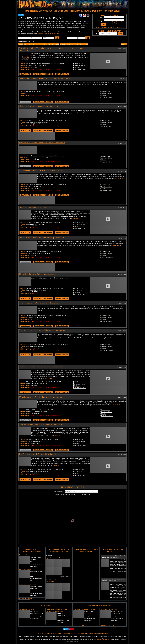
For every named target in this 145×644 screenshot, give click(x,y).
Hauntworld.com (59, 29)
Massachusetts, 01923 (36, 593)
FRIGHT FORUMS (75, 11)
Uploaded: (36, 557)
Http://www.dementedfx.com (35, 224)
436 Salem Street (115, 614)
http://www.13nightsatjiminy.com (37, 412)
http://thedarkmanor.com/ (34, 441)
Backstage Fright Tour (107, 625)
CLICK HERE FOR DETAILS (43, 74)
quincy (76, 44)
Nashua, (59, 618)
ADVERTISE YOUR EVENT (116, 27)
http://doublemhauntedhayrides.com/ (38, 253)
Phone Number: (25, 67)
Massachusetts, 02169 (36, 579)
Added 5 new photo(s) (66, 576)
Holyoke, (32, 562)
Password (100, 20)
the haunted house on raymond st (84, 609)
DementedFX (23, 555)
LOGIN (104, 24)
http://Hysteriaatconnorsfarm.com (37, 384)
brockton (63, 44)
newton (86, 44)
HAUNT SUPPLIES (86, 11)
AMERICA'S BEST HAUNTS (61, 11)
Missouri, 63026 (34, 618)
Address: (23, 64)
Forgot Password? (117, 22)
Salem (26, 44)
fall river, (87, 616)
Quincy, (32, 576)
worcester (44, 44)
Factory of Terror (79, 625)
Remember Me (105, 22)
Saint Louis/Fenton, (35, 616)
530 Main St (33, 559)
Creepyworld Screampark (27, 609)
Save (72, 629)
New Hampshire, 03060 (63, 620)
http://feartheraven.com (34, 187)
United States (33, 566)
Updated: (90, 611)
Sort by (124, 44)
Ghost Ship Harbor (25, 569)
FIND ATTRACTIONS (36, 11)
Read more (121, 178)
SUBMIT (120, 34)
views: (34, 611)
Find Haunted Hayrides (56, 633)
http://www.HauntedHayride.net (36, 317)
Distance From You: (27, 69)
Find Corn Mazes (81, 633)
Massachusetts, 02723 (90, 618)
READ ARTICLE (122, 576)
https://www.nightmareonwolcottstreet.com (40, 158)
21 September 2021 (51, 579)
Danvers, (32, 591)
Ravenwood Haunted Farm (109, 609)
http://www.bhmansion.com (35, 346)
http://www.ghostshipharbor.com (37, 290)
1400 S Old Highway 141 (36, 614)
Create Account (117, 24)
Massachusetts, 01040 (36, 564)
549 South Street (34, 574)
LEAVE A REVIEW (62, 74)
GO (57, 38)
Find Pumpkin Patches (70, 633)
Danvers (38, 44)
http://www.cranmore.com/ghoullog (37, 471)
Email (101, 18)
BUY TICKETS (25, 74)
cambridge (51, 44)
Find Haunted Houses (43, 633)
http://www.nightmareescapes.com (37, 122)
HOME (27, 11)
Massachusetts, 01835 (117, 618)
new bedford (70, 44)
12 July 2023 (49, 555)
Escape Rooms (104, 633)
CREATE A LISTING (102, 27)
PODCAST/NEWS (48, 11)
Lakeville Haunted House (27, 598)
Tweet (22, 15)
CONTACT (117, 11)
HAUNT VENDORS (97, 11)
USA (31, 621)
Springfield (32, 44)
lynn (81, 44)
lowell (57, 44)
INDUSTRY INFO (108, 11)
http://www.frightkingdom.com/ (36, 66)
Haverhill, (113, 616)
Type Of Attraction (59, 491)
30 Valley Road (34, 588)
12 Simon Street (61, 616)
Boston (21, 44)
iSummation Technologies (102, 640)
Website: (23, 66)
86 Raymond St (88, 614)
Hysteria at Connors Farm (27, 584)
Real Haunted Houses (93, 633)
